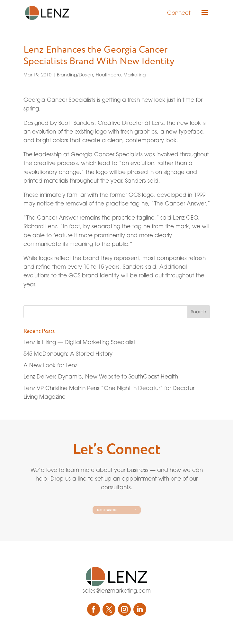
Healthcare (108, 75)
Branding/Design (75, 75)
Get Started (108, 510)
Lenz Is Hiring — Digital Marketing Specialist (79, 342)
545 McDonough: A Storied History (68, 354)
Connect (179, 13)
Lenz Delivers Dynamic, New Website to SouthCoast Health (101, 376)
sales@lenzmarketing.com (117, 591)
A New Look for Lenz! (51, 365)
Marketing (134, 75)
